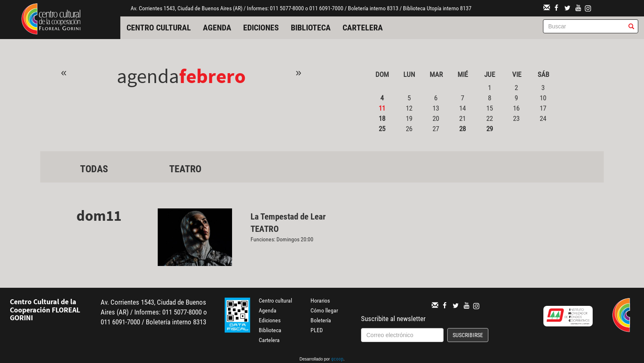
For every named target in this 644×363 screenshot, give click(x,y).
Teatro (185, 169)
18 (382, 118)
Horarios (320, 301)
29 (490, 129)
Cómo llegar (324, 310)
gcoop (337, 360)
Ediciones (261, 28)
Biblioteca (311, 28)
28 (462, 129)
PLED (317, 330)
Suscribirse (468, 335)
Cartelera (363, 28)
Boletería (321, 320)
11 (382, 108)
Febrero (212, 76)
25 (382, 129)
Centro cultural (159, 28)
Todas (94, 169)
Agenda (217, 28)
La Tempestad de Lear (288, 217)
